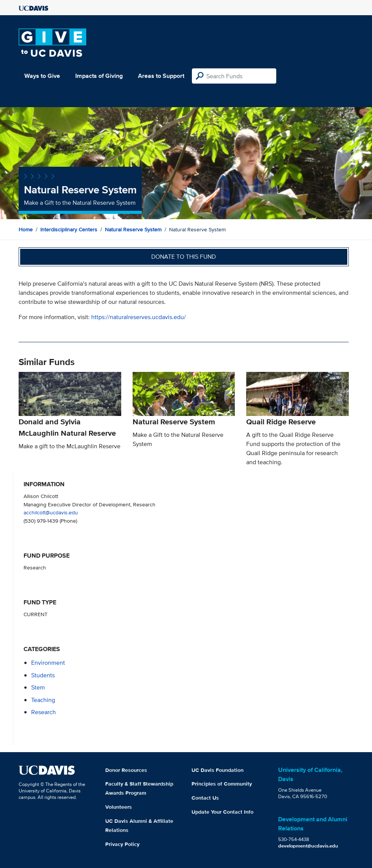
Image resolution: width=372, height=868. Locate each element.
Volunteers (119, 807)
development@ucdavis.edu (308, 846)
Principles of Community (222, 784)
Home (26, 229)
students (43, 675)
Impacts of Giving (99, 76)
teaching (43, 700)
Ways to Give (42, 76)
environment (48, 663)
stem (38, 687)
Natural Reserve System (133, 229)
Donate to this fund (184, 257)
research (44, 712)
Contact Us (205, 798)
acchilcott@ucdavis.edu (51, 512)
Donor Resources (126, 770)
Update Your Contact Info (222, 812)
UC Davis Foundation (218, 770)
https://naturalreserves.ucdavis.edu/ (139, 317)
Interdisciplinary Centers (69, 229)
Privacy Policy (122, 844)
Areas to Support (161, 76)
